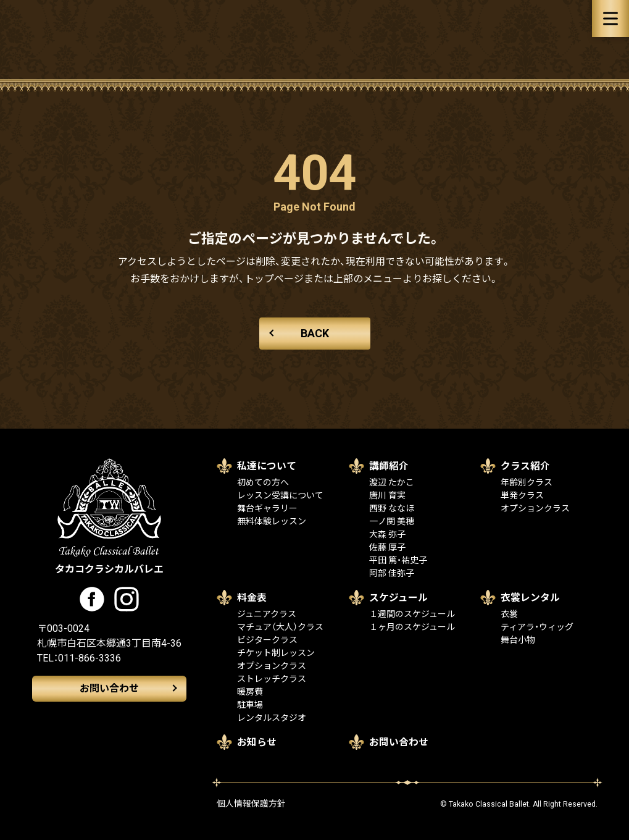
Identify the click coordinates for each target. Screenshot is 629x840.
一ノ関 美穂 (392, 521)
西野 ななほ (392, 508)
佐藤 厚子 (387, 547)
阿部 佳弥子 (392, 573)
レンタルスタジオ (272, 718)
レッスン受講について (280, 495)
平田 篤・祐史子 (398, 560)
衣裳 (509, 614)
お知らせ (257, 742)
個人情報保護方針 (251, 804)
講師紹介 (389, 466)
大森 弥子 (387, 534)
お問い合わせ (109, 688)
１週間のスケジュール (412, 614)
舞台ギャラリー (267, 508)
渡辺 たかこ (392, 482)
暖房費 (250, 692)
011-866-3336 (90, 658)
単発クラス (522, 495)
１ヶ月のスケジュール (412, 627)
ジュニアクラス (267, 614)
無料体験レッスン (272, 521)
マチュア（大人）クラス (280, 627)
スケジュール (398, 598)
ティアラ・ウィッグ (537, 627)
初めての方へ (263, 482)
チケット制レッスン (276, 653)
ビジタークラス (267, 640)
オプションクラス (535, 508)
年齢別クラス (527, 482)
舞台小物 (518, 640)
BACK (315, 333)
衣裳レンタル (530, 598)
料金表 (252, 598)
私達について (267, 466)
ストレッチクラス (272, 679)
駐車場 (250, 705)
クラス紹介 (525, 466)
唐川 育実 (387, 495)
